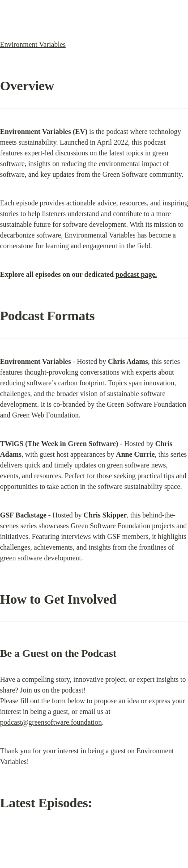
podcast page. (136, 274)
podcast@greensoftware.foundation (51, 722)
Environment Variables (33, 44)
